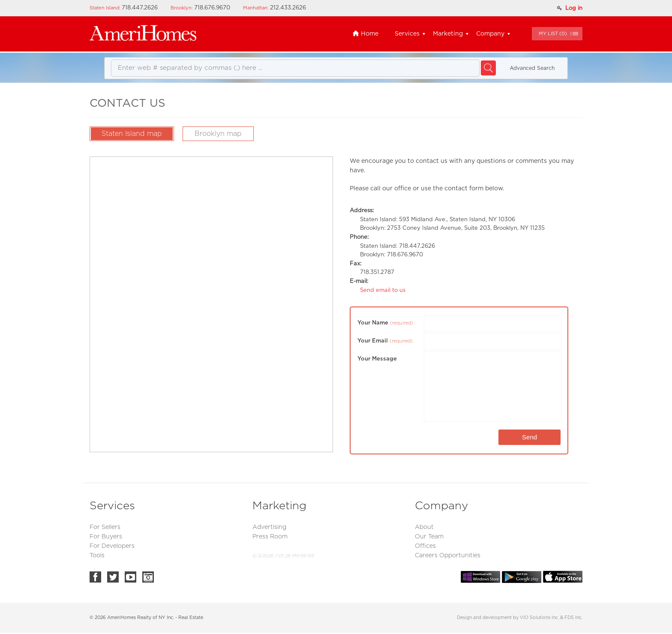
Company (490, 34)
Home (365, 34)
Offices (425, 546)
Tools (97, 556)
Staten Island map (132, 134)
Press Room (270, 537)
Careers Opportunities (448, 556)
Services (407, 34)
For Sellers (105, 527)
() (553, 34)
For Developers (112, 546)
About (424, 527)
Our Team (429, 537)
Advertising (269, 527)
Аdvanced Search (532, 68)
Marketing (448, 34)
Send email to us (383, 290)
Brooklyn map (218, 134)
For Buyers (106, 537)
